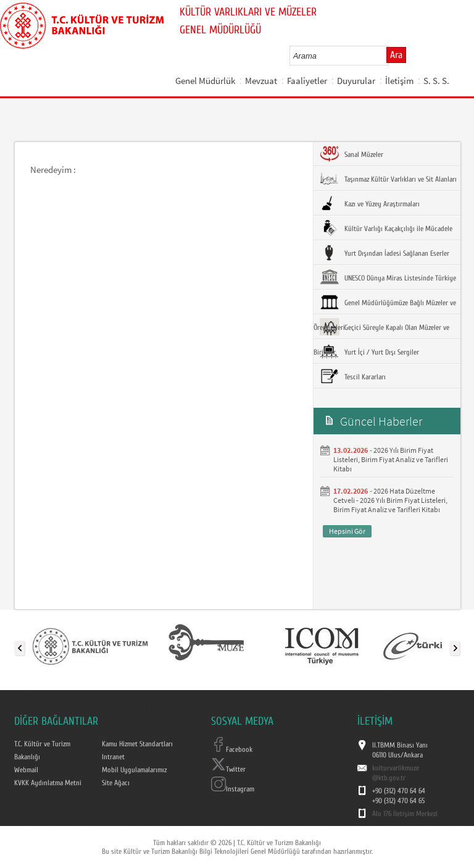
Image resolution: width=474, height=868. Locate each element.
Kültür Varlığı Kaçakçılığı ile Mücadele (386, 228)
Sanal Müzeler (351, 154)
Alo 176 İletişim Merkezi (405, 814)
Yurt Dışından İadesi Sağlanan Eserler (385, 253)
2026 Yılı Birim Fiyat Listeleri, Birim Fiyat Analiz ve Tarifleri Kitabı (391, 459)
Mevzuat (261, 81)
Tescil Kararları (353, 376)
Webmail (26, 770)
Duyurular (356, 81)
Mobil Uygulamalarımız (134, 770)
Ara (396, 55)
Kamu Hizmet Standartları (137, 744)
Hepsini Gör (347, 531)
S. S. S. (436, 81)
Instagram (233, 789)
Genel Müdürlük (205, 81)
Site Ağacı (116, 783)
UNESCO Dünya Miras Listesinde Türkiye (388, 277)
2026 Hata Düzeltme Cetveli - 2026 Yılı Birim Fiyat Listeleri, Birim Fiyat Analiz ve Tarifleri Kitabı (390, 500)
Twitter (228, 769)
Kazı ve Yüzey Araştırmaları (370, 203)
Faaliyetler (307, 81)
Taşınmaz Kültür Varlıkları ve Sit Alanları (388, 179)
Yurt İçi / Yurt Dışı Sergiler (369, 352)
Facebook (232, 749)
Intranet (113, 757)
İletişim (399, 81)
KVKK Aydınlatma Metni (48, 783)
